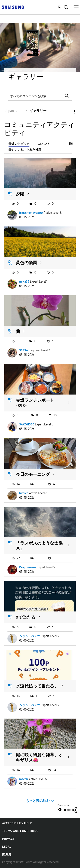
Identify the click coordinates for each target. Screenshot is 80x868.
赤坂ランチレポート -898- (35, 403)
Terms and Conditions (20, 831)
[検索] (40, 96)
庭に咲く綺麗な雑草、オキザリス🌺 (39, 757)
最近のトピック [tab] (19, 144)
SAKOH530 (27, 424)
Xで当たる (26, 617)
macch (24, 779)
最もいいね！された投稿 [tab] (25, 150)
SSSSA (24, 350)
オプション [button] (67, 112)
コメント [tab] (44, 144)
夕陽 (20, 194)
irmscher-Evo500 (31, 213)
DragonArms (28, 567)
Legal (7, 847)
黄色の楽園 (26, 263)
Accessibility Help (17, 823)
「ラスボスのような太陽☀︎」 (39, 546)
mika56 (24, 282)
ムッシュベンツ (30, 636)
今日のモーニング (33, 474)
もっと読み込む (38, 801)
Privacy (8, 839)
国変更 (7, 854)
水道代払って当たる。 (37, 686)
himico (24, 493)
